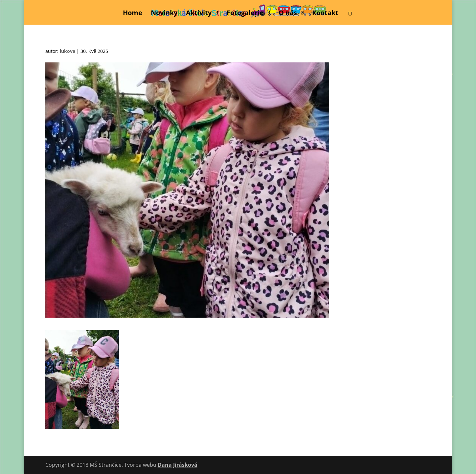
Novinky (164, 14)
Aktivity (199, 14)
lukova (68, 51)
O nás (288, 14)
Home (133, 14)
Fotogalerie (245, 14)
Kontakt (325, 14)
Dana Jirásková (178, 465)
